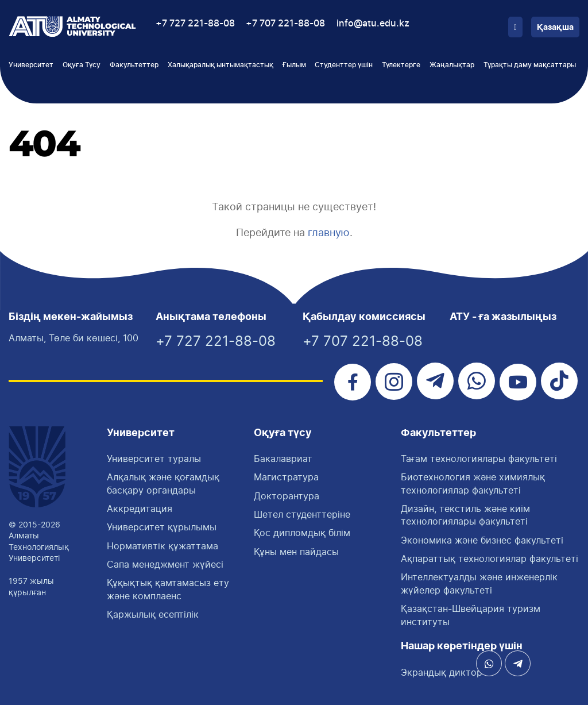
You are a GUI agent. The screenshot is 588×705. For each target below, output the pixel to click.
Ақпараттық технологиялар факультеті (490, 558)
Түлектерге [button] (401, 65)
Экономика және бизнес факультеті (482, 540)
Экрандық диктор (442, 672)
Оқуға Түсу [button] (82, 65)
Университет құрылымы (162, 527)
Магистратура (286, 477)
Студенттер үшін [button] (344, 65)
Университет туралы (154, 459)
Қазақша (555, 28)
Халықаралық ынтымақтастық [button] (220, 65)
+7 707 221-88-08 (285, 24)
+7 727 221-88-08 (195, 24)
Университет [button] (31, 65)
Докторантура (287, 496)
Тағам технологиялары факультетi (479, 459)
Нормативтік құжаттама (163, 546)
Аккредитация (140, 508)
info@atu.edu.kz (373, 24)
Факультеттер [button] (134, 65)
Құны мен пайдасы (296, 552)
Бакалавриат (283, 459)
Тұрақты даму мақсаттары (530, 65)
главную (329, 232)
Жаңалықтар (452, 65)
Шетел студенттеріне (302, 514)
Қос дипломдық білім (302, 533)
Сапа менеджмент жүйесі (165, 564)
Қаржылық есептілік (153, 614)
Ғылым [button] (294, 65)
